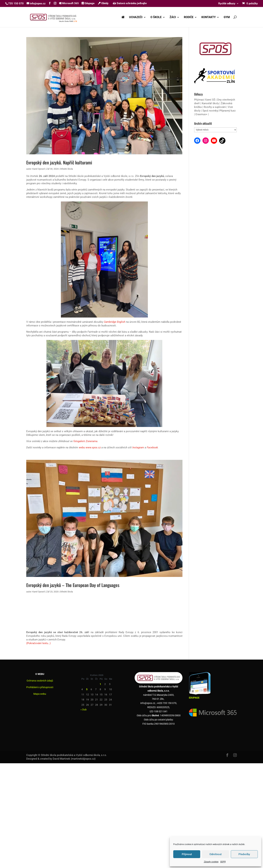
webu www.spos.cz (90, 447)
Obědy (103, 3)
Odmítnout (216, 854)
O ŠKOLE (156, 17)
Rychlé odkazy (227, 4)
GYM (227, 17)
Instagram (138, 447)
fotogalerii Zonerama (85, 441)
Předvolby (244, 854)
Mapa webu (40, 694)
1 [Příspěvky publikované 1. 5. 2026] (100, 684)
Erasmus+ (201, 114)
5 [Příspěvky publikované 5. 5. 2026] (87, 689)
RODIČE (189, 17)
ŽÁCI (173, 17)
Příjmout (187, 854)
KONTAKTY (209, 17)
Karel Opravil (39, 169)
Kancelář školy (210, 103)
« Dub (84, 710)
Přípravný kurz (227, 111)
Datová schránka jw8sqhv (130, 3)
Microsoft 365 (69, 3)
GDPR (223, 862)
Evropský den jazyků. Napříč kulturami (59, 162)
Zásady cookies (211, 862)
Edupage (88, 3)
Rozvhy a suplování (215, 107)
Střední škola (66, 169)
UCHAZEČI (136, 17)
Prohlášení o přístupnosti (40, 687)
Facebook (152, 447)
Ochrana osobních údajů (40, 681)
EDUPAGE (194, 698)
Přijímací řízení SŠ (205, 100)
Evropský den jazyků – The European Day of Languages (73, 585)
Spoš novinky (210, 111)
